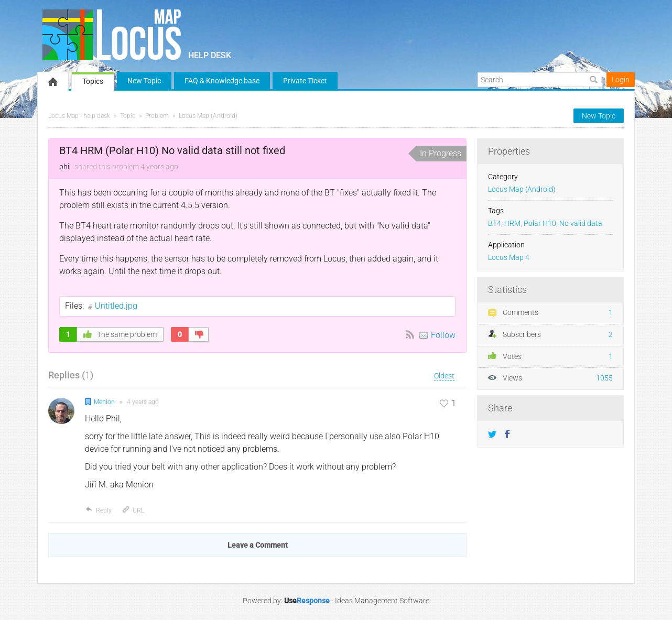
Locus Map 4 (509, 258)
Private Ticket (305, 81)
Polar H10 (540, 224)
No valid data (581, 224)
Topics (93, 81)
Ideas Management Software (382, 601)
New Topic (144, 81)
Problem (157, 116)
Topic (128, 116)
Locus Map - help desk (79, 116)
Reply (98, 510)
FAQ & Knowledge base (222, 81)
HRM (512, 224)
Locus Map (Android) (208, 116)
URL (133, 510)
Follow (443, 335)
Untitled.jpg (116, 306)
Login (621, 80)
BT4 (495, 224)
